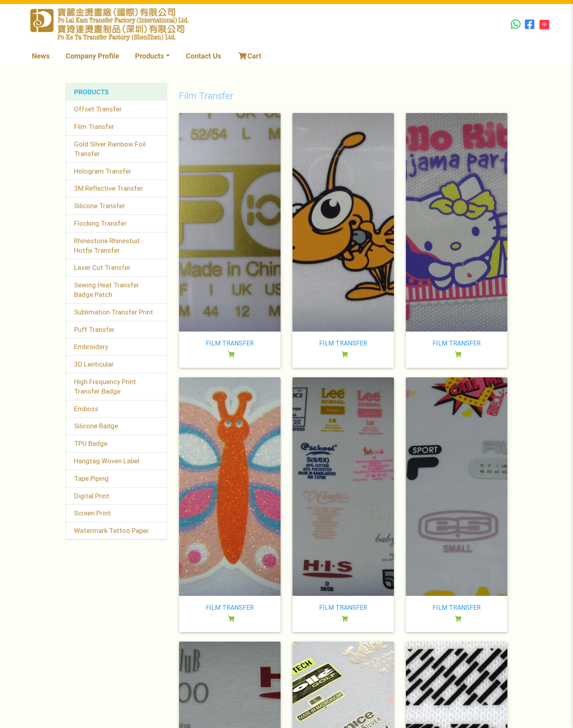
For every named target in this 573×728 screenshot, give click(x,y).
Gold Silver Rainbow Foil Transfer (110, 149)
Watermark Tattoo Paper (111, 531)
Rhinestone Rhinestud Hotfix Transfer (107, 246)
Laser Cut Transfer (102, 267)
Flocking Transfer (100, 223)
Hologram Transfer (103, 171)
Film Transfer (94, 127)
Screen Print (92, 513)
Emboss (86, 409)
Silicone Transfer (99, 206)
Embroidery (91, 347)
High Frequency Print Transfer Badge (105, 386)
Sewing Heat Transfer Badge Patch (107, 290)
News (41, 56)
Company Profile (92, 56)
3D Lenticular (94, 364)
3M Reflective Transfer (108, 188)
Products (149, 56)
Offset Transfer (98, 109)
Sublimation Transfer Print (114, 312)
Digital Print (92, 496)
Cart (249, 56)
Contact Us (204, 56)
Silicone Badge (96, 426)
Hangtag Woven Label (107, 461)
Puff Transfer (94, 330)
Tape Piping (91, 478)
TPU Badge (91, 443)
